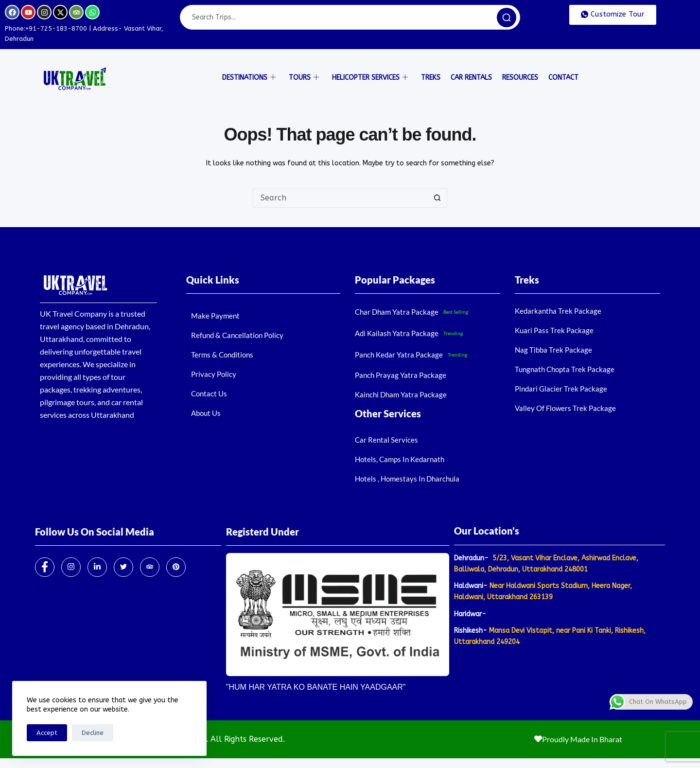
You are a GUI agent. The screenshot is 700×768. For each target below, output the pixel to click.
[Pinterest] (176, 567)
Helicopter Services (370, 78)
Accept (47, 733)
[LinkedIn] (97, 567)
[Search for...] (340, 198)
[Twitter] (123, 567)
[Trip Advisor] (150, 567)
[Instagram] (71, 567)
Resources (520, 78)
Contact (563, 78)
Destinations (249, 78)
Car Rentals (471, 78)
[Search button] (437, 198)
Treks (431, 78)
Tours (304, 78)
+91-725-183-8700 (56, 28)
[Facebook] (45, 567)
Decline (93, 733)
